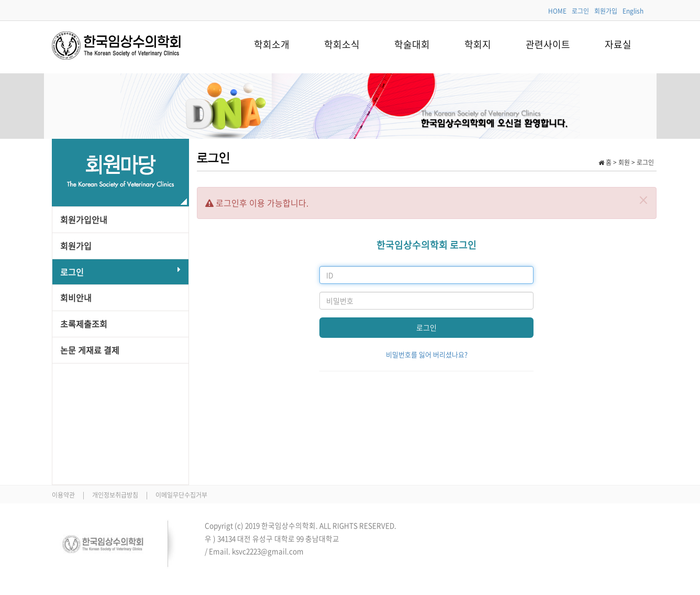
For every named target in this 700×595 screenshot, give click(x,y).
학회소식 (342, 44)
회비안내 (76, 298)
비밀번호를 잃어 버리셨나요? (427, 354)
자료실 (618, 44)
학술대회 (412, 44)
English (633, 11)
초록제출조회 (84, 324)
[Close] (643, 200)
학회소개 (272, 44)
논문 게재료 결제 (90, 350)
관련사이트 (548, 44)
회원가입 (606, 11)
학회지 (478, 44)
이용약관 (64, 495)
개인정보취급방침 (116, 495)
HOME (557, 11)
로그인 (580, 11)
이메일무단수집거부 (181, 495)
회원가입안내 (84, 219)
